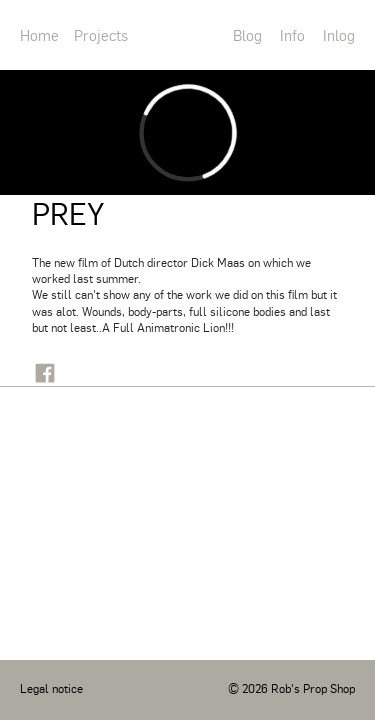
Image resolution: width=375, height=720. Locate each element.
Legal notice (51, 688)
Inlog (339, 34)
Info (292, 34)
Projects (101, 34)
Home (39, 34)
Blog (247, 34)
